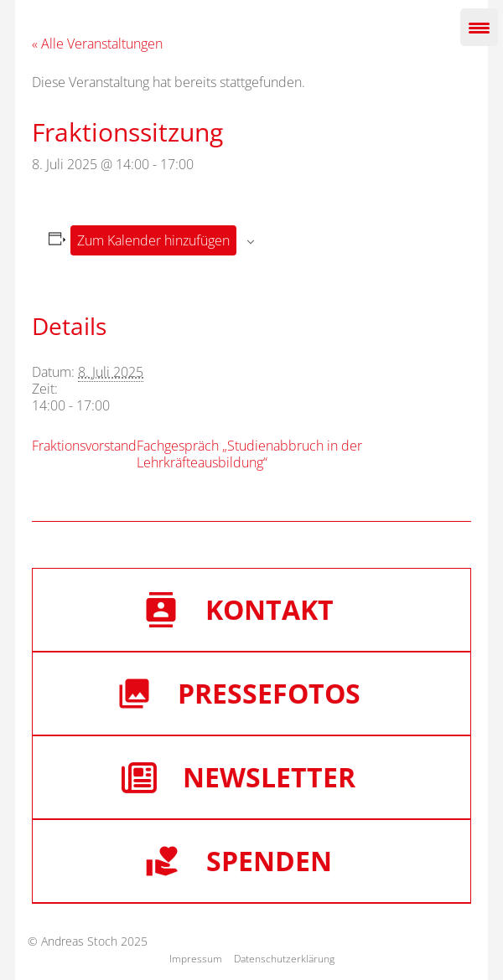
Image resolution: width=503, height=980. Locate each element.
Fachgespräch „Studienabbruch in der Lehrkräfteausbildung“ (249, 454)
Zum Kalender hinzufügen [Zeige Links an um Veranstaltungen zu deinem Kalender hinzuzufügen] (153, 240)
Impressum (196, 959)
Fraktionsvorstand (84, 446)
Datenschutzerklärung (284, 959)
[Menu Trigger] (479, 27)
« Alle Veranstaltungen (97, 44)
